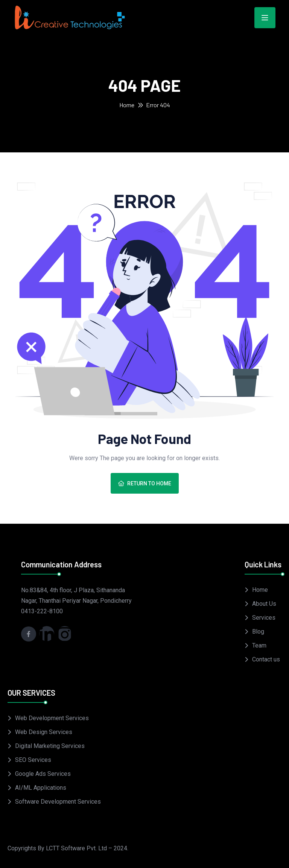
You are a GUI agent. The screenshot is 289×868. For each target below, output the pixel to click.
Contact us (266, 659)
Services (264, 618)
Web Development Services (52, 718)
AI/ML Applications (41, 788)
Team (259, 645)
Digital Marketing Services (50, 746)
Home (127, 105)
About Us (264, 604)
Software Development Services (58, 802)
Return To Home (145, 483)
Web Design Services (44, 732)
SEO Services (33, 760)
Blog (258, 632)
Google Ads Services (43, 774)
